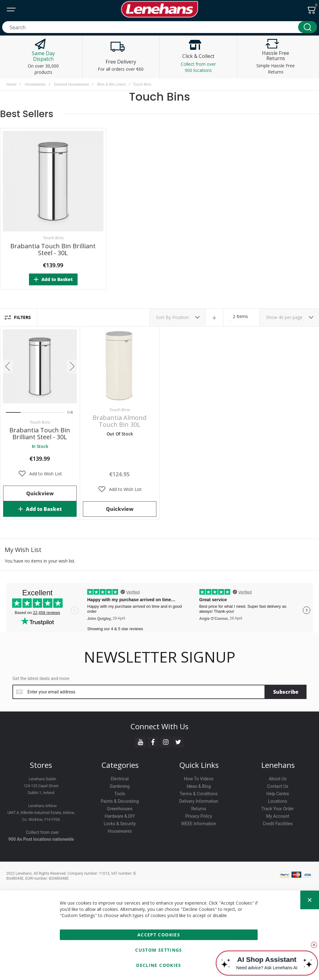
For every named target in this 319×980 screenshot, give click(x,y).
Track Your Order (278, 809)
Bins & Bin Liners (112, 84)
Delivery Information (199, 801)
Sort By (164, 317)
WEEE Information (199, 824)
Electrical (120, 779)
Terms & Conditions (199, 794)
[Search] (307, 27)
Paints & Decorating (120, 801)
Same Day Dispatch (43, 56)
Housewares (35, 84)
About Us (278, 779)
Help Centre (278, 794)
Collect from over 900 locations (198, 67)
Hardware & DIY (120, 816)
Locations (278, 801)
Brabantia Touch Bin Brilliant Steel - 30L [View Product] (40, 366)
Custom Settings (159, 950)
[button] (40, 474)
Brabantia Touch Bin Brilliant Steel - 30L (53, 249)
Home (12, 84)
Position (181, 317)
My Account (278, 816)
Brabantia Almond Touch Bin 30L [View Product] (120, 366)
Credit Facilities (278, 824)
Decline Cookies (159, 965)
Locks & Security (120, 824)
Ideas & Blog (199, 786)
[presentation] (8, 366)
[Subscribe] (286, 692)
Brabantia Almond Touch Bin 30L (119, 421)
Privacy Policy (199, 816)
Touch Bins (53, 238)
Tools (120, 794)
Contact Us (278, 786)
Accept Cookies (159, 935)
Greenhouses (120, 809)
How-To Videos (199, 779)
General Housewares (71, 84)
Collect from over (43, 832)
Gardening (120, 786)
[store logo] (159, 9)
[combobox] (159, 27)
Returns (199, 809)
